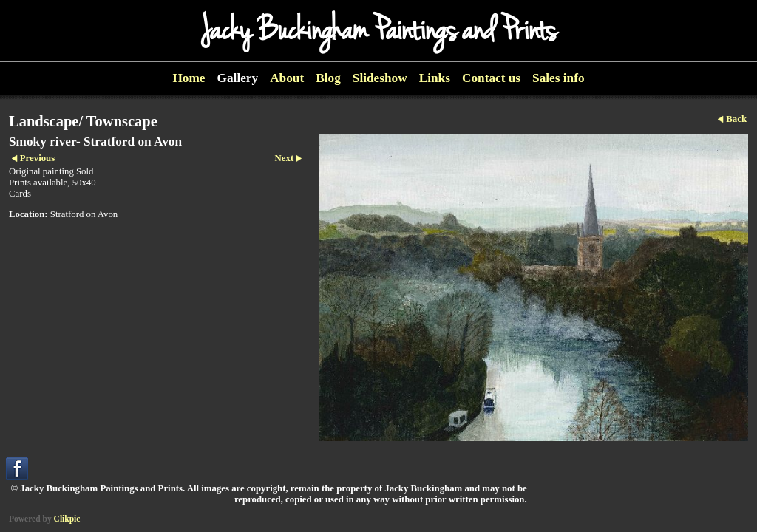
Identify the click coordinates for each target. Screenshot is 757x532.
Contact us (491, 78)
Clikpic (67, 519)
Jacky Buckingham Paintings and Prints (378, 31)
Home (189, 78)
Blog (328, 78)
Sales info (559, 78)
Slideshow (380, 78)
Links (435, 78)
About (287, 78)
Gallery (238, 78)
